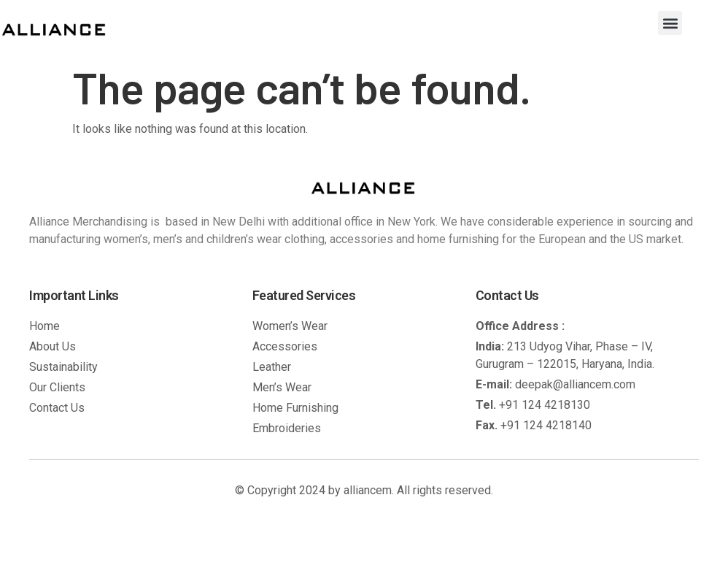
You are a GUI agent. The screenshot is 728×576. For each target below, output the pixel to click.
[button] (670, 23)
